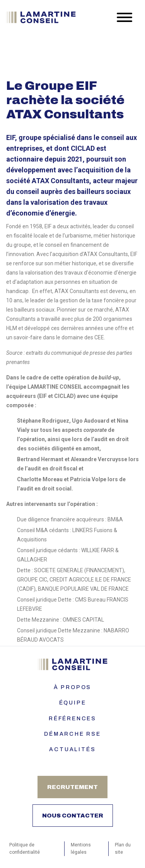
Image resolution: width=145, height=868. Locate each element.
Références (72, 719)
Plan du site (123, 849)
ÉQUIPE (73, 703)
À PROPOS (72, 687)
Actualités (72, 749)
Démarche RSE (72, 734)
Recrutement (72, 787)
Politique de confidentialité (25, 849)
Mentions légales (81, 849)
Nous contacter (73, 816)
